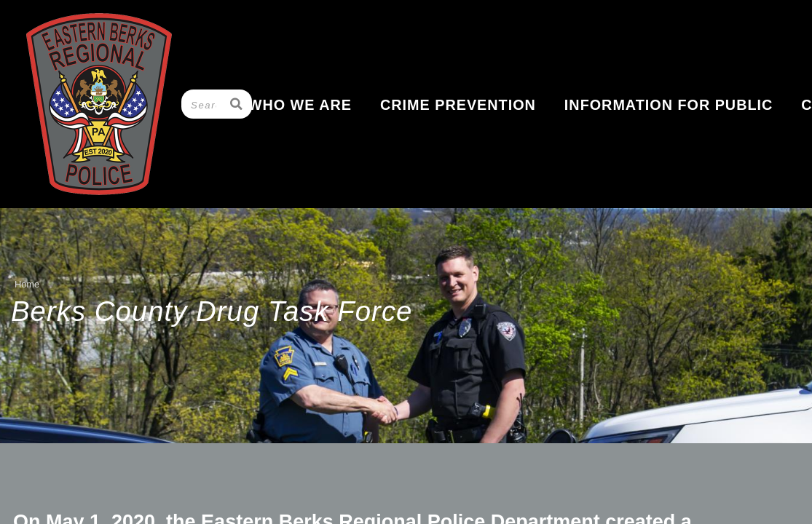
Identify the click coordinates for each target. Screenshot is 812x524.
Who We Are (300, 105)
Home (27, 284)
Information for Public (669, 105)
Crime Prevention (458, 105)
